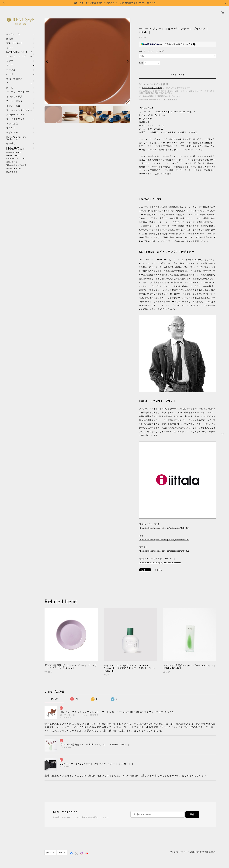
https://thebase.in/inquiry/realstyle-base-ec (160, 562)
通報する (158, 570)
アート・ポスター (21, 97)
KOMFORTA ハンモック (19, 48)
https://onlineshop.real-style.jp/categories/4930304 (164, 528)
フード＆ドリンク (16, 115)
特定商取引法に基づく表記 (198, 852)
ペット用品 (12, 120)
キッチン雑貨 (21, 102)
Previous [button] (48, 61)
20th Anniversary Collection (16, 134)
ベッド (10, 71)
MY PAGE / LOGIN (16, 158)
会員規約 (212, 852)
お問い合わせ (12, 162)
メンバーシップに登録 (152, 88)
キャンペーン (13, 30)
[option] (87, 61)
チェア (11, 62)
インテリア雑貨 (21, 93)
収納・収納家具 (21, 75)
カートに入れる (178, 75)
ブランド (11, 124)
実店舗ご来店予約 (14, 168)
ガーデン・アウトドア (18, 88)
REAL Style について (16, 149)
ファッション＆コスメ (18, 107)
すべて (54, 699)
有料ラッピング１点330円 (152, 51)
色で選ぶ (11, 140)
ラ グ (10, 79)
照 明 (10, 84)
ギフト (10, 44)
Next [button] (127, 61)
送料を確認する (170, 99)
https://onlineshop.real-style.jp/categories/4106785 (164, 540)
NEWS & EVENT (14, 152)
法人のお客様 (12, 172)
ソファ (16, 57)
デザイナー (12, 129)
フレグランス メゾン (17, 53)
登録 (192, 814)
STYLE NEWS (14, 144)
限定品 (10, 35)
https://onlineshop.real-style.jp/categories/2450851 (164, 551)
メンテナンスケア (16, 111)
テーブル (11, 66)
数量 (141, 63)
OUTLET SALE (14, 39)
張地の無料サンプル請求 (17, 165)
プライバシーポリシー (179, 852)
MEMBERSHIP (13, 156)
